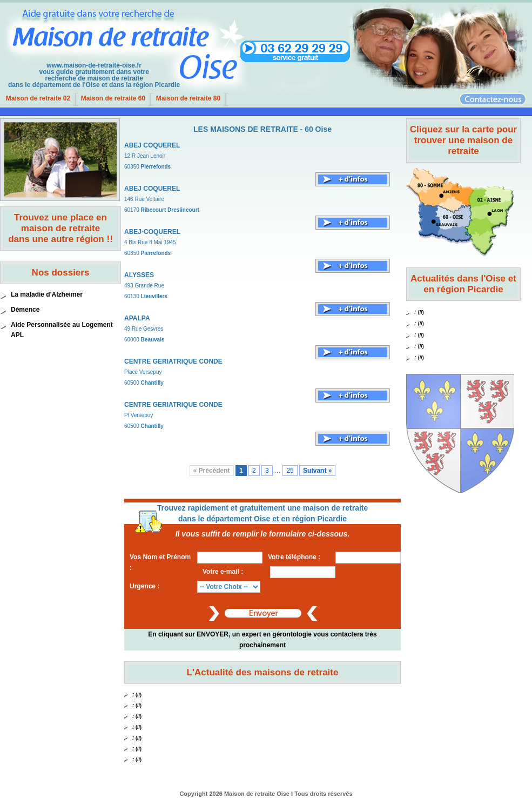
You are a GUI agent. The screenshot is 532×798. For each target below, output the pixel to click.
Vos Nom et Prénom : (160, 562)
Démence (25, 310)
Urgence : (144, 586)
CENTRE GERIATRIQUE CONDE (173, 361)
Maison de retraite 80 (188, 98)
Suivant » (317, 471)
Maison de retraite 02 (38, 98)
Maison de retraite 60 (113, 98)
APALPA (137, 318)
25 (290, 471)
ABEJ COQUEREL (152, 145)
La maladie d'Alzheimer (47, 294)
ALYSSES (139, 275)
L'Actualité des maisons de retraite (263, 672)
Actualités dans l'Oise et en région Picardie (463, 284)
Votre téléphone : (294, 557)
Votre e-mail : (223, 572)
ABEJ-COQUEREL (152, 232)
